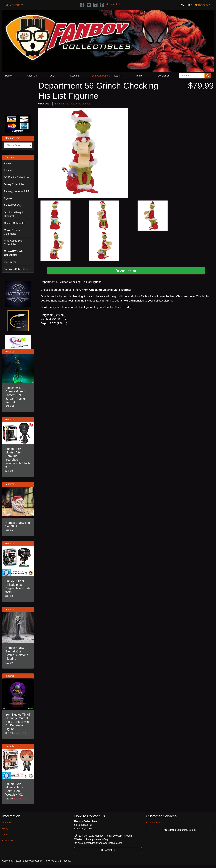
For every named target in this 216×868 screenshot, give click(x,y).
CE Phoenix (64, 861)
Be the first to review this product (72, 104)
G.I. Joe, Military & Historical (14, 214)
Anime (7, 163)
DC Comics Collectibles (16, 177)
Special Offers (101, 76)
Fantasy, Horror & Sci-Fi (17, 191)
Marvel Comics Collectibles (12, 232)
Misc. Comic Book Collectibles (13, 243)
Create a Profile (155, 823)
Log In (118, 76)
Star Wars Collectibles (16, 269)
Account (75, 76)
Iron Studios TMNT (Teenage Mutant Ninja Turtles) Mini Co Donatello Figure (18, 722)
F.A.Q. (52, 76)
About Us (32, 76)
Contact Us (164, 76)
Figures (8, 198)
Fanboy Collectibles (32, 861)
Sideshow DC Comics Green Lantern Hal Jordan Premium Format (16, 395)
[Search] (192, 76)
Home (8, 76)
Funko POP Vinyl (13, 205)
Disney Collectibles (14, 184)
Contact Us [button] (108, 850)
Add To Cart (126, 271)
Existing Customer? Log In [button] (180, 830)
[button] (14, 5)
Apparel (8, 170)
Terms (139, 76)
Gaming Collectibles (15, 223)
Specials (9, 746)
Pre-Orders (10, 262)
